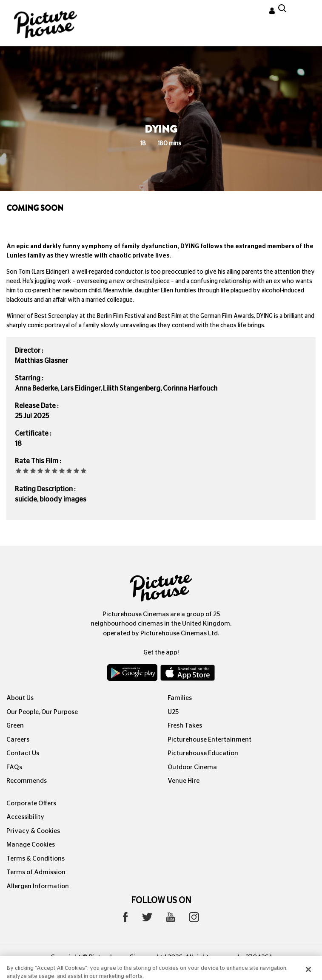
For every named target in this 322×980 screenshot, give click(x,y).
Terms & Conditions (36, 859)
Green (15, 726)
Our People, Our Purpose (42, 712)
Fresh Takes (185, 726)
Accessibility (25, 817)
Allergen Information (38, 886)
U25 (173, 712)
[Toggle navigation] (304, 12)
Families (180, 698)
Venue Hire (184, 781)
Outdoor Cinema (192, 767)
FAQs (14, 767)
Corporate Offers (31, 803)
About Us (20, 698)
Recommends (27, 781)
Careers (18, 740)
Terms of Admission (36, 872)
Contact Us (23, 753)
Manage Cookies (31, 845)
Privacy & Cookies (33, 831)
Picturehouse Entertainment (209, 740)
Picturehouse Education (203, 753)
